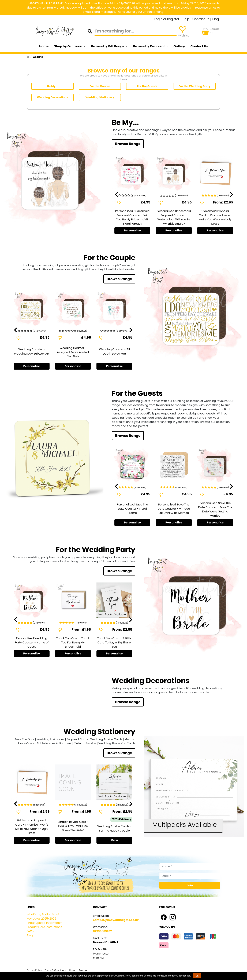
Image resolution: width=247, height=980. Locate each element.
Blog (216, 19)
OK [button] (197, 976)
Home (44, 46)
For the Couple (100, 86)
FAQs (30, 931)
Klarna (73, 970)
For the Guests (147, 86)
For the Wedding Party (194, 86)
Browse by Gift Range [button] (108, 46)
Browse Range (128, 144)
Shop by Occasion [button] (68, 46)
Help (186, 19)
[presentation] (116, 195)
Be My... (53, 86)
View (114, 840)
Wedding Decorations (53, 97)
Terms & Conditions (55, 970)
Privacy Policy (34, 970)
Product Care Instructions (44, 927)
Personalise (132, 230)
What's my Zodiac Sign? (43, 914)
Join (190, 885)
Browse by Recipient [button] (149, 46)
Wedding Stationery (100, 97)
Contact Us (201, 19)
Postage (84, 970)
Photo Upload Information (45, 923)
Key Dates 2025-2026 (41, 919)
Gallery (179, 46)
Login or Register (167, 19)
